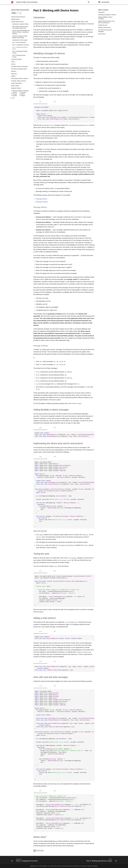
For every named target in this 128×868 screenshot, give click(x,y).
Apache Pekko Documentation (20, 10)
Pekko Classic (15, 86)
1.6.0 (12, 98)
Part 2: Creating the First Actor (21, 45)
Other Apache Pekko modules (19, 78)
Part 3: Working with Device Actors (20, 48)
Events (22, 94)
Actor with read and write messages (105, 31)
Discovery (14, 74)
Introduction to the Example (20, 40)
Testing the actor (103, 25)
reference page (76, 403)
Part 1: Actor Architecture (19, 42)
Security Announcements (18, 17)
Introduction (101, 12)
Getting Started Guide (17, 22)
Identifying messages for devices (107, 15)
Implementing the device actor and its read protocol (106, 22)
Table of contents (103, 10)
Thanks (22, 96)
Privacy (14, 94)
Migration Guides (16, 88)
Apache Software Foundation (20, 91)
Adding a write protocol (104, 28)
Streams (14, 71)
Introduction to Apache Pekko (20, 24)
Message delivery (42, 199)
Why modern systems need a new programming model (20, 27)
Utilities (13, 76)
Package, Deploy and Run (18, 81)
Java (55, 102)
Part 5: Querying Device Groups (19, 56)
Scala (40, 102)
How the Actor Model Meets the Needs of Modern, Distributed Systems (21, 32)
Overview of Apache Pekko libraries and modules (20, 37)
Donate (14, 96)
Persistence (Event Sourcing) (19, 66)
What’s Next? (102, 34)
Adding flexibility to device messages (105, 18)
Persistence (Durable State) (19, 69)
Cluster (13, 64)
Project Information (16, 83)
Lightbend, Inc (46, 866)
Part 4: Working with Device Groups (20, 52)
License (14, 92)
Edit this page (40, 851)
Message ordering (42, 202)
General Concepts (16, 59)
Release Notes (15, 19)
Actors (13, 62)
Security (23, 92)
